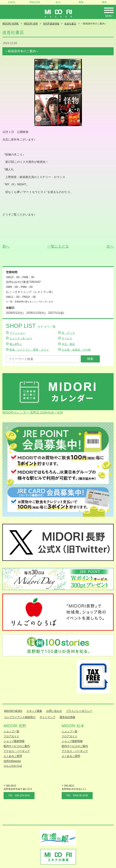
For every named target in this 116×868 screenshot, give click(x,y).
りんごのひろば (13, 766)
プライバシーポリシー (79, 711)
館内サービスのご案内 (17, 746)
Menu (109, 16)
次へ (110, 246)
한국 (58, 2)
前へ (6, 246)
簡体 (104, 2)
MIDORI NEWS (13, 711)
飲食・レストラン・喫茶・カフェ (29, 350)
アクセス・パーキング (17, 751)
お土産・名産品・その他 (76, 350)
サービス (67, 338)
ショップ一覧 (11, 731)
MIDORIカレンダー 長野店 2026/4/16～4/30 (33, 412)
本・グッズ (68, 333)
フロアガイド (11, 736)
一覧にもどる (58, 246)
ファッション (17, 333)
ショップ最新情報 (14, 741)
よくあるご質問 (13, 756)
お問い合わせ (54, 711)
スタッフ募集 (34, 711)
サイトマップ (47, 717)
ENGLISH (35, 2)
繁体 (81, 2)
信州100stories (12, 761)
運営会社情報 (67, 717)
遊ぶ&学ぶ (16, 344)
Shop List (31, 326)
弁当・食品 (68, 344)
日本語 (12, 2)
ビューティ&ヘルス (21, 338)
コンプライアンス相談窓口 (20, 717)
